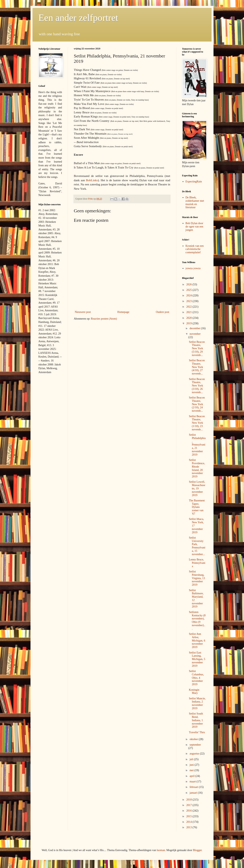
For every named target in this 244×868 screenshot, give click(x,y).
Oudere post (163, 312)
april (192, 776)
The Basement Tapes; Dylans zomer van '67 (197, 507)
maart (193, 782)
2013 (189, 827)
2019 (189, 323)
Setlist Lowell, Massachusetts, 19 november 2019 (197, 488)
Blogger (197, 850)
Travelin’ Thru (197, 732)
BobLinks (92, 180)
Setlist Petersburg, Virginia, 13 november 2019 (197, 578)
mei (192, 770)
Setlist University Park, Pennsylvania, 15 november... (197, 546)
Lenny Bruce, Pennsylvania (197, 563)
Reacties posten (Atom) (104, 319)
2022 (189, 307)
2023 (189, 301)
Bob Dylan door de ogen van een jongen (195, 227)
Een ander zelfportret (78, 18)
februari (194, 787)
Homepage (123, 312)
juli (192, 759)
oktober (194, 739)
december (195, 328)
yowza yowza (193, 268)
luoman (161, 850)
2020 (189, 318)
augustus (195, 754)
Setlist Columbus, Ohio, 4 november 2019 (196, 678)
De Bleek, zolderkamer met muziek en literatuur (195, 202)
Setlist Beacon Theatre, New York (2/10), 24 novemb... (197, 404)
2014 (189, 822)
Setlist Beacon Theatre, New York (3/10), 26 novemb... (197, 386)
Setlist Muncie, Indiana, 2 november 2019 (197, 703)
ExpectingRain (194, 182)
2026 (189, 284)
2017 (189, 805)
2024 (189, 295)
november (195, 334)
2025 (189, 290)
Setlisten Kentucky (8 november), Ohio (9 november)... (197, 620)
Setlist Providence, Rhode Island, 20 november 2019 (197, 468)
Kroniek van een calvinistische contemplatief (195, 249)
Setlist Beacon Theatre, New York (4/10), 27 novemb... (197, 367)
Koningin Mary (194, 691)
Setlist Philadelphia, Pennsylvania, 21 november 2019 (197, 445)
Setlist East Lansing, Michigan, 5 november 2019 (197, 659)
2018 (189, 800)
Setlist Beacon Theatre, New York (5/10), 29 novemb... (197, 348)
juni (192, 765)
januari (194, 793)
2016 (189, 811)
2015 (189, 816)
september (195, 745)
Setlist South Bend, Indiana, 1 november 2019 (196, 720)
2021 (189, 312)
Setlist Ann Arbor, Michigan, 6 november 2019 (197, 641)
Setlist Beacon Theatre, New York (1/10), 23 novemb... (197, 423)
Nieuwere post (83, 312)
